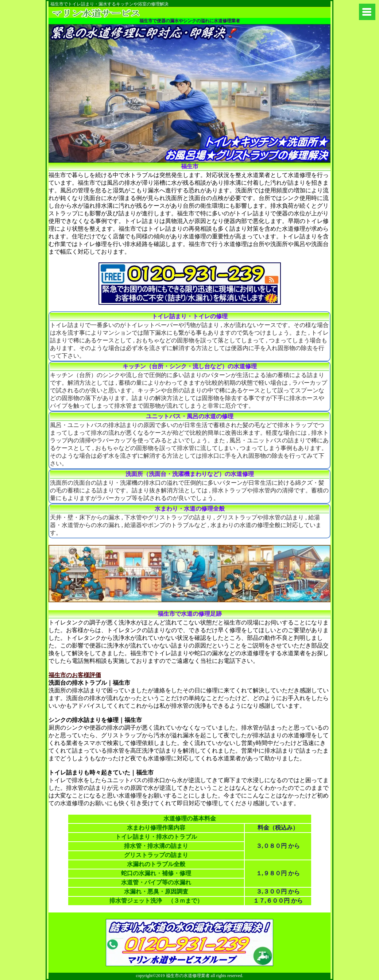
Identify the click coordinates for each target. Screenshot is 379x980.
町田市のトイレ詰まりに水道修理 (106, 13)
